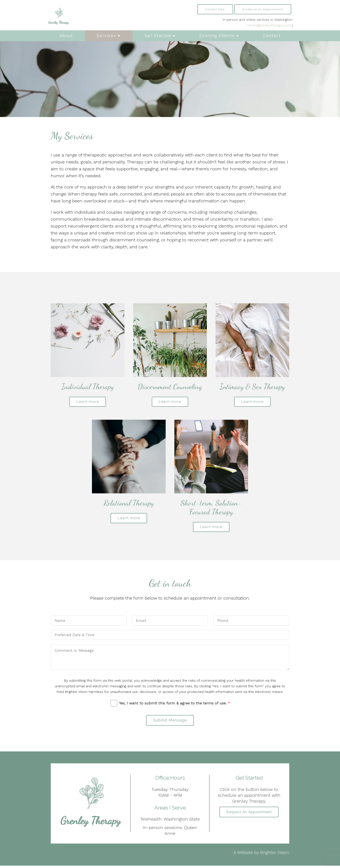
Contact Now (215, 9)
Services (106, 36)
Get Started (158, 36)
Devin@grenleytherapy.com (269, 25)
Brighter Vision (275, 855)
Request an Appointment (249, 815)
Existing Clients (217, 36)
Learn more (88, 402)
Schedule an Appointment (263, 9)
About (66, 36)
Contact (272, 36)
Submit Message (170, 722)
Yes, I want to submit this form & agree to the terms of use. (175, 705)
